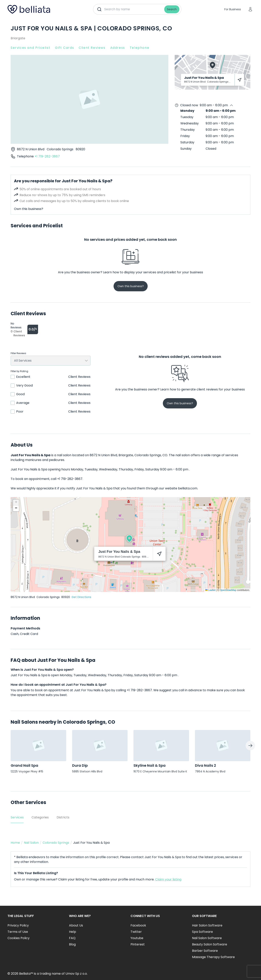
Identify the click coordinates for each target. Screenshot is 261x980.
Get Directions (81, 597)
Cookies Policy (19, 938)
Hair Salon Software (207, 925)
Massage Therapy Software (213, 957)
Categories (40, 817)
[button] (129, 539)
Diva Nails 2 (206, 765)
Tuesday (187, 117)
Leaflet (210, 590)
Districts (63, 817)
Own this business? (29, 209)
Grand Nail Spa (24, 765)
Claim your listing (168, 879)
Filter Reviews (18, 353)
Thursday (188, 130)
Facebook (138, 925)
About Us (76, 925)
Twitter (136, 932)
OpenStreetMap (228, 590)
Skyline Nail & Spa (150, 765)
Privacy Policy (18, 925)
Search (172, 9)
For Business (233, 9)
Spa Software (202, 932)
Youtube (137, 938)
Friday (185, 136)
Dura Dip (80, 765)
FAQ (72, 938)
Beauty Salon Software (210, 944)
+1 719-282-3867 (47, 156)
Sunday (186, 149)
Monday (187, 111)
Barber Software (205, 951)
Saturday (187, 142)
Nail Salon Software (207, 938)
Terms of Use (18, 932)
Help (73, 932)
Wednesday (190, 123)
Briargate (18, 38)
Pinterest (138, 944)
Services (17, 817)
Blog (72, 944)
